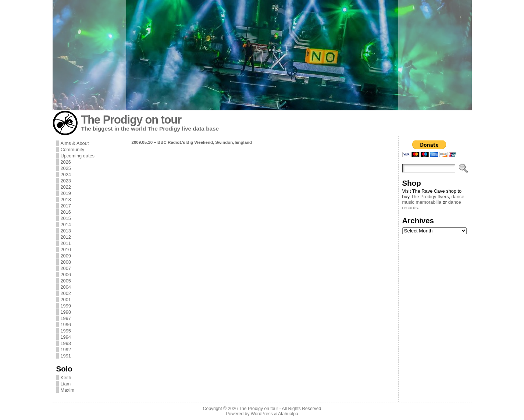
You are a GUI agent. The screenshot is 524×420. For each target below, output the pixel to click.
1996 (66, 325)
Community (73, 150)
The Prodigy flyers (430, 197)
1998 (66, 312)
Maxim (68, 390)
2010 (66, 250)
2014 (66, 225)
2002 (66, 293)
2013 (66, 231)
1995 (66, 331)
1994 (66, 337)
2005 (66, 281)
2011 (66, 243)
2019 (66, 193)
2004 (66, 287)
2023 (66, 181)
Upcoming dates (78, 156)
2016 (66, 212)
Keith (66, 378)
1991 (66, 356)
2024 (66, 175)
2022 (66, 187)
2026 (66, 162)
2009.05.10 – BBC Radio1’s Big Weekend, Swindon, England (192, 142)
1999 (66, 306)
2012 (66, 237)
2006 (66, 275)
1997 (66, 318)
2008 (66, 262)
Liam (66, 384)
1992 (66, 350)
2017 (66, 206)
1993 (66, 343)
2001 (66, 300)
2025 (66, 168)
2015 (66, 218)
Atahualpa (288, 414)
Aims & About (75, 143)
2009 (66, 256)
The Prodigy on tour (131, 120)
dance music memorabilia (433, 199)
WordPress (262, 414)
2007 (66, 268)
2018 (66, 200)
